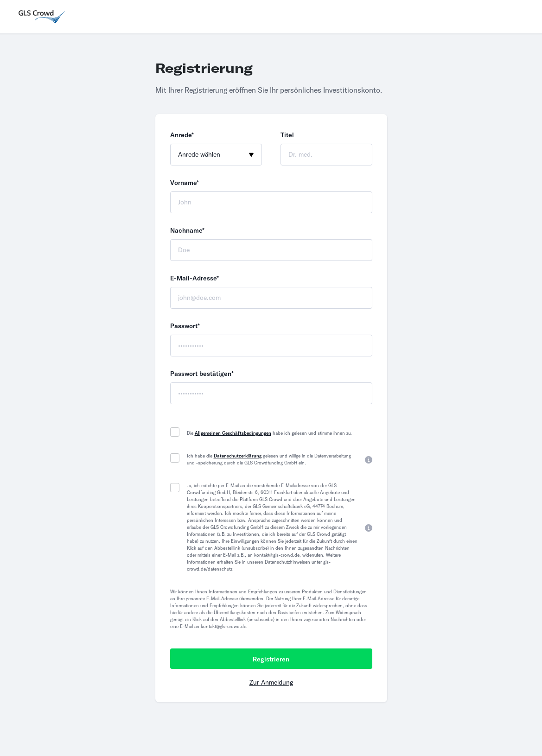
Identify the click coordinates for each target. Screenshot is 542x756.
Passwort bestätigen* (202, 374)
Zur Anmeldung (271, 682)
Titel (287, 135)
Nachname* (187, 230)
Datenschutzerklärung (238, 456)
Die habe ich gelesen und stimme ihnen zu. (269, 433)
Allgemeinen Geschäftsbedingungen (233, 433)
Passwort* (185, 326)
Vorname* (185, 183)
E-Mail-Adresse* (194, 278)
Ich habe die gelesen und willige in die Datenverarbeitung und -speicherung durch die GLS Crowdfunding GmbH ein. (269, 459)
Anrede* (182, 135)
